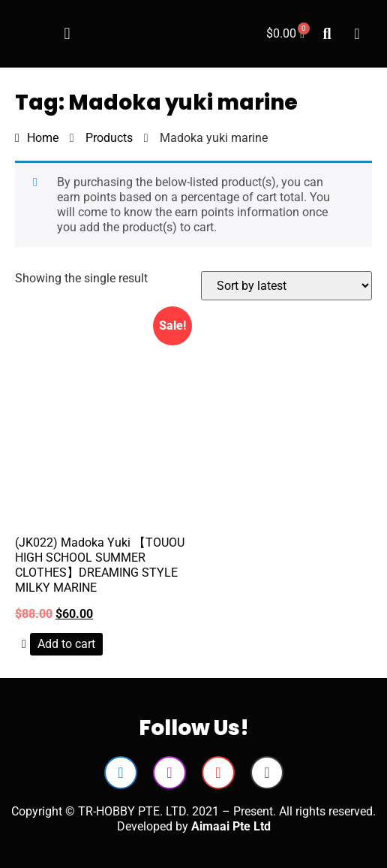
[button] (67, 34)
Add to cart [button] (66, 644)
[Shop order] (286, 286)
